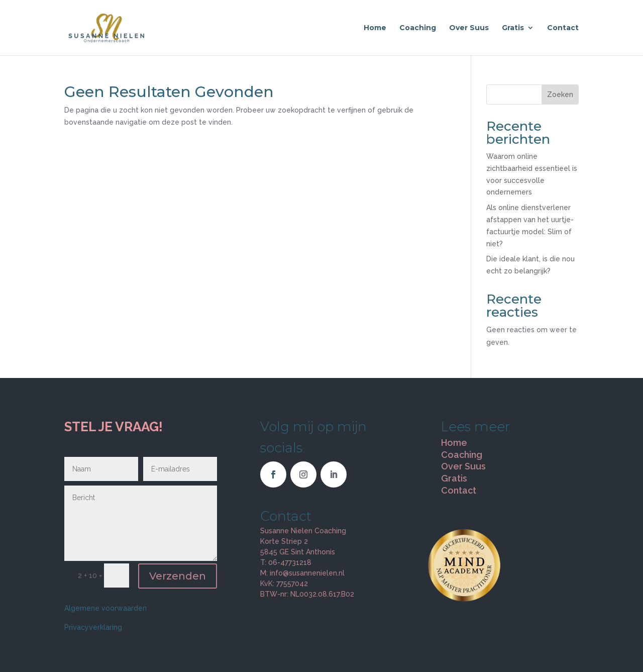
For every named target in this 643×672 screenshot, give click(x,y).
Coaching (418, 28)
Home (375, 28)
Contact (563, 28)
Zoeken (560, 94)
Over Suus (469, 28)
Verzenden (178, 576)
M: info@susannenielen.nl (302, 573)
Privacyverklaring (93, 627)
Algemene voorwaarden (105, 608)
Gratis (513, 28)
